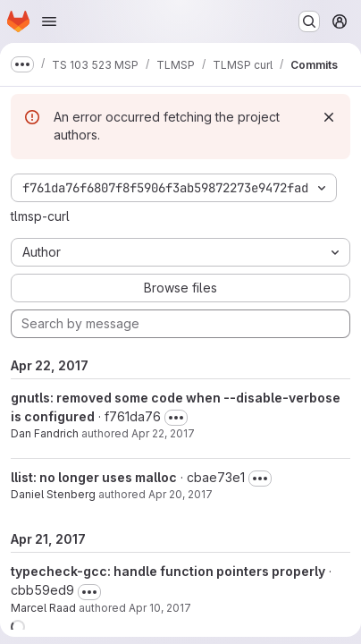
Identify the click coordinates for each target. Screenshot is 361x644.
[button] (18, 627)
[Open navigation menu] (49, 21)
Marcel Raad (43, 608)
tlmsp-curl (40, 216)
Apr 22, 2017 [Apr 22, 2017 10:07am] (163, 433)
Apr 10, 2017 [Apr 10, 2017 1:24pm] (160, 608)
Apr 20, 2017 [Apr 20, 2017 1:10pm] (180, 494)
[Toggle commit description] (176, 418)
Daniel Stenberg (53, 494)
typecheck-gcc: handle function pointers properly (168, 571)
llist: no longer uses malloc (94, 477)
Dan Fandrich (45, 433)
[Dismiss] (329, 117)
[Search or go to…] (309, 21)
